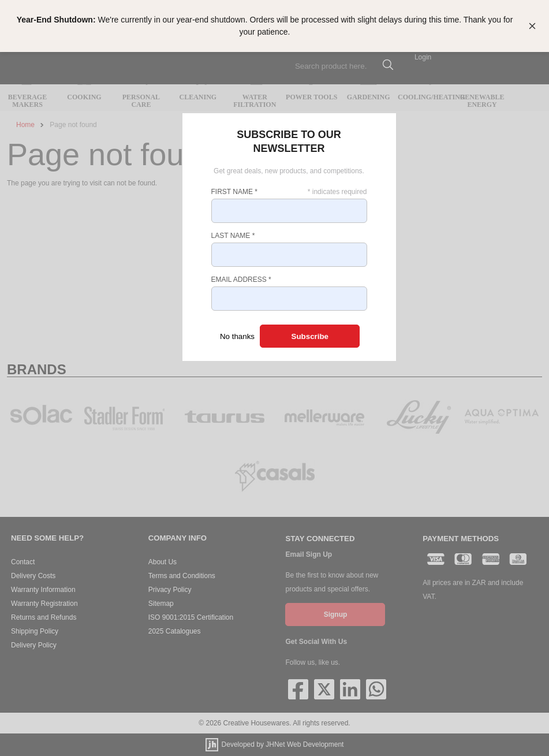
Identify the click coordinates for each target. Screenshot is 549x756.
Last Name (233, 236)
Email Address (241, 280)
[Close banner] (532, 26)
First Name (234, 192)
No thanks (237, 336)
